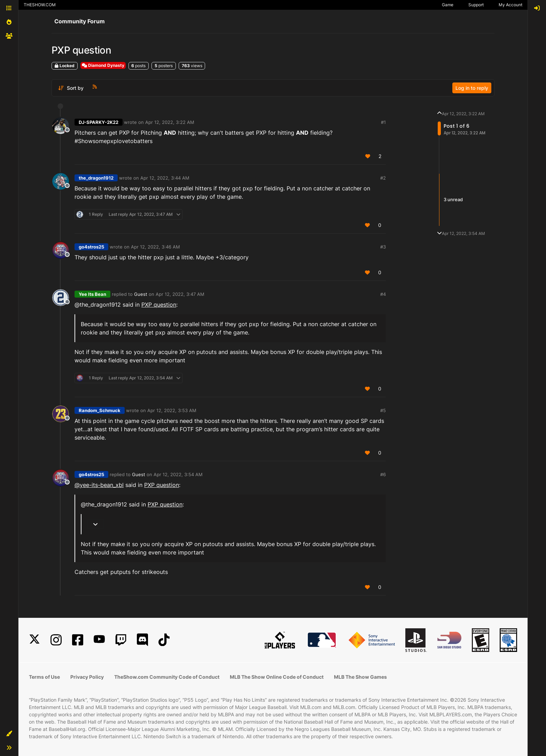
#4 (383, 294)
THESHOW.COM (40, 5)
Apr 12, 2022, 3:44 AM (165, 178)
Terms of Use (44, 677)
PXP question (159, 305)
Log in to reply (472, 88)
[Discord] (142, 640)
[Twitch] (121, 640)
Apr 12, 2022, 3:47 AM (180, 294)
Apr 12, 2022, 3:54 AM (178, 474)
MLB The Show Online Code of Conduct (277, 677)
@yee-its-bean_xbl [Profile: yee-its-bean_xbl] (99, 485)
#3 (383, 247)
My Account (510, 5)
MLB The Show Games (360, 677)
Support (476, 5)
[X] (34, 640)
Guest (141, 294)
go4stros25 (91, 247)
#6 (383, 474)
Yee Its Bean (92, 294)
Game (448, 5)
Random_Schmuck (100, 410)
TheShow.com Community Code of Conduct (167, 677)
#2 (383, 178)
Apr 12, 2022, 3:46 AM (155, 247)
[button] (9, 734)
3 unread (453, 199)
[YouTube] (99, 640)
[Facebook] (78, 640)
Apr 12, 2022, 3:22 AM (170, 122)
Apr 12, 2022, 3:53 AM (172, 410)
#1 (383, 122)
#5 (383, 410)
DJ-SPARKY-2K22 (99, 122)
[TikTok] (164, 640)
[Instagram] (56, 640)
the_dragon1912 (96, 178)
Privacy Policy (87, 677)
